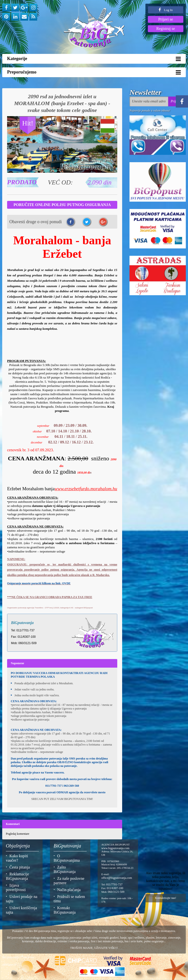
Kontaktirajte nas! (165, 898)
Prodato (22, 182)
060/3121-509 (116, 892)
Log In (166, 10)
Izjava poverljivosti (16, 888)
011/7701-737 (114, 884)
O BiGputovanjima (67, 858)
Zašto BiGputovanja (65, 869)
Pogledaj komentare (18, 834)
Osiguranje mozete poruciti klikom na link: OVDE (39, 583)
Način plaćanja (69, 890)
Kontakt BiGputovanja (65, 910)
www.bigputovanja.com (115, 848)
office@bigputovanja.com (117, 878)
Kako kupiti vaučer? (17, 858)
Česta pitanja (20, 867)
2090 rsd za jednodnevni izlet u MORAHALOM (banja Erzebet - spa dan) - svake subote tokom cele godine (62, 103)
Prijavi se (166, 19)
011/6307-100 (115, 888)
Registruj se (166, 29)
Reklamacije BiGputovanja (18, 876)
